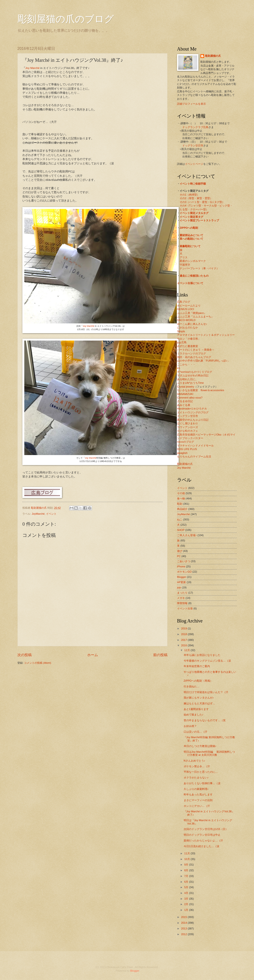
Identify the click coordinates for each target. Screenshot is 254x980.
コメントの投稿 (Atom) (38, 663)
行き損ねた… (192, 686)
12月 (187, 650)
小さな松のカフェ (188, 431)
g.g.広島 (182, 342)
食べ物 (181, 498)
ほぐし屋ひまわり (188, 423)
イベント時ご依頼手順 (193, 184)
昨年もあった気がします (198, 794)
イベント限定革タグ (191, 217)
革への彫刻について (191, 239)
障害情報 (182, 603)
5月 (187, 887)
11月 (187, 853)
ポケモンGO (184, 572)
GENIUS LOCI (185, 309)
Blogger (182, 577)
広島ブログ (184, 302)
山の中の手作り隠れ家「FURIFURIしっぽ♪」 (203, 361)
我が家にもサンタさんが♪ (199, 698)
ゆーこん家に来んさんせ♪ (192, 324)
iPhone (181, 566)
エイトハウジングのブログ (193, 412)
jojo (179, 587)
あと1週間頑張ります (196, 709)
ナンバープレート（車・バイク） (199, 268)
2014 (184, 923)
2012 (184, 934)
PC (179, 556)
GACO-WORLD (186, 320)
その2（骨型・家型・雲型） (196, 198)
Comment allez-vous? (190, 398)
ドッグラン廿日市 (193, 145)
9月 (187, 865)
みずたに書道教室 (188, 346)
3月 (187, 899)
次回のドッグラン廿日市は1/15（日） (206, 829)
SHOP (181, 530)
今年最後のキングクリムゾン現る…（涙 (207, 661)
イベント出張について (190, 283)
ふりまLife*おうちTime (190, 383)
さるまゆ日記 (185, 401)
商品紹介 (182, 509)
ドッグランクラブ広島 (195, 127)
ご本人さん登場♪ (187, 535)
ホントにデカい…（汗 (197, 806)
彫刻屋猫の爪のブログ (66, 19)
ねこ (180, 519)
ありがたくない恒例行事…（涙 (202, 783)
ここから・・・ (186, 364)
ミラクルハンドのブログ (191, 353)
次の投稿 (25, 655)
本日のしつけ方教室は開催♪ (200, 746)
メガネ (181, 598)
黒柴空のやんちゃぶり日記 (193, 420)
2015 (184, 917)
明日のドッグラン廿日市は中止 (202, 835)
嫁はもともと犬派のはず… (199, 703)
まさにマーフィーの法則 (198, 800)
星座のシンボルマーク (193, 261)
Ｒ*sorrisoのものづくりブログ (195, 372)
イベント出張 (185, 608)
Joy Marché (32, 68)
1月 (187, 910)
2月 (187, 904)
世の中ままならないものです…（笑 (205, 720)
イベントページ (194, 164)
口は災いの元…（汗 (196, 732)
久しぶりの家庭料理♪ (196, 789)
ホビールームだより (189, 306)
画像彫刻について (190, 246)
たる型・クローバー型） (194, 209)
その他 (181, 493)
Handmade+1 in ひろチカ (192, 409)
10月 (187, 859)
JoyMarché (38, 514)
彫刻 (180, 504)
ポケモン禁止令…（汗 (197, 766)
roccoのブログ (185, 442)
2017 (184, 640)
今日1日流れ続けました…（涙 (201, 846)
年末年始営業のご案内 (197, 666)
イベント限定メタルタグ (194, 213)
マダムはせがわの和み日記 (193, 375)
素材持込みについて (191, 235)
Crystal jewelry (186, 387)
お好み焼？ (190, 726)
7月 (187, 876)
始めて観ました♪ (194, 715)
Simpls (181, 331)
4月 (187, 893)
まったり (182, 593)
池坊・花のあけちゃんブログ (194, 357)
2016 (184, 645)
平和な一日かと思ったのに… (201, 772)
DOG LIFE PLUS (187, 449)
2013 (184, 928)
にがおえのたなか (188, 327)
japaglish (182, 453)
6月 (187, 882)
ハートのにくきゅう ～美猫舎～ (196, 350)
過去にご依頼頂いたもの (194, 276)
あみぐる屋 (184, 405)
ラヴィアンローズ (188, 427)
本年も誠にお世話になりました (202, 655)
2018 (184, 634)
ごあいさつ (184, 561)
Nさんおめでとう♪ (194, 761)
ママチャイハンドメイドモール (195, 446)
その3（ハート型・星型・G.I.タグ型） (202, 202)
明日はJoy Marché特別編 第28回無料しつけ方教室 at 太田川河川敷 (209, 753)
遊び (180, 551)
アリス (184, 257)
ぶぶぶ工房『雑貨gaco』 (192, 313)
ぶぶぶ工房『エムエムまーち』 (195, 316)
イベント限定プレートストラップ (199, 220)
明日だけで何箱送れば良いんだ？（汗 (206, 692)
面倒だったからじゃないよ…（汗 (203, 840)
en (178, 368)
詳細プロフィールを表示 (191, 104)
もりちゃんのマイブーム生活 (194, 456)
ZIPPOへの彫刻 (189, 228)
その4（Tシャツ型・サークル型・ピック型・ (206, 206)
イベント (51, 514)
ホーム (93, 655)
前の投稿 (160, 655)
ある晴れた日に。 (188, 379)
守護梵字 (185, 265)
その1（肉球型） (190, 195)
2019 (184, 628)
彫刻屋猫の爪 (39, 508)
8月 (187, 870)
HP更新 (181, 582)
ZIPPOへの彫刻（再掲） (198, 681)
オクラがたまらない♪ (196, 778)
